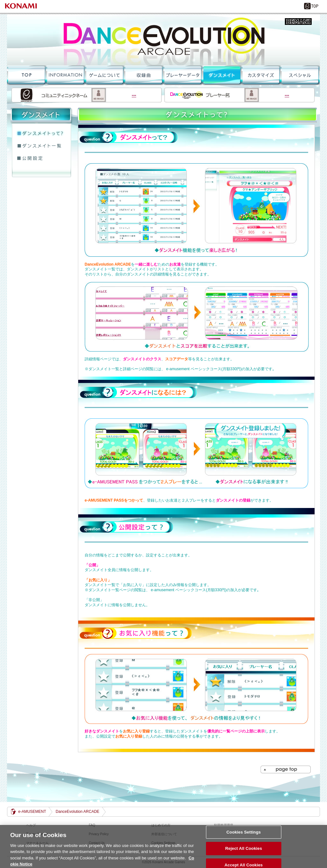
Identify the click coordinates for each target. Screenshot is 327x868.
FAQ (92, 825)
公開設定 (42, 158)
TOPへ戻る (27, 75)
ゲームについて (104, 75)
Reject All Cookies (243, 852)
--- (87, 95)
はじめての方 (161, 825)
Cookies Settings (244, 835)
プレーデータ (182, 75)
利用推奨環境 (224, 825)
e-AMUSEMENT (32, 812)
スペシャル (300, 75)
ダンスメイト (221, 75)
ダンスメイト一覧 (42, 146)
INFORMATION (65, 75)
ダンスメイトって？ (42, 134)
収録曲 (143, 75)
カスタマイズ (260, 75)
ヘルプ (31, 825)
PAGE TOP (286, 769)
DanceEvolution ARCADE (163, 40)
